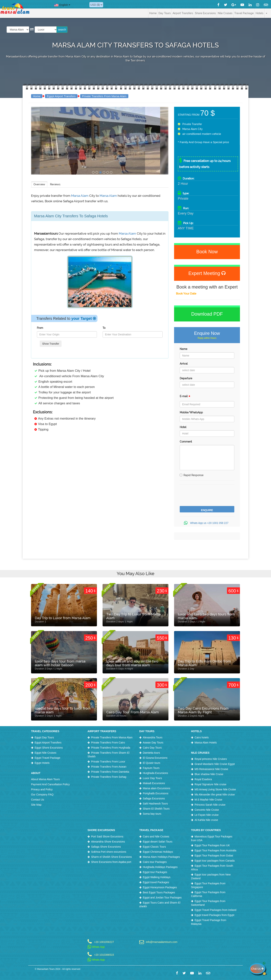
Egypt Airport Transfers (61, 96)
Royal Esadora (203, 779)
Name (183, 349)
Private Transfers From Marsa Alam (104, 96)
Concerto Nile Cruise (207, 810)
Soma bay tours (152, 814)
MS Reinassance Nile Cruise (211, 769)
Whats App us (207, 523)
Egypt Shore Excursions (49, 748)
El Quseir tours (152, 763)
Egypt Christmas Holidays (158, 852)
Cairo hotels (202, 737)
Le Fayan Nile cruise (207, 815)
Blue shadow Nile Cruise (209, 774)
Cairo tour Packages (155, 862)
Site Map (36, 805)
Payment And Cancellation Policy (50, 784)
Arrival (184, 364)
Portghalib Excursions (156, 793)
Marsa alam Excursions (157, 788)
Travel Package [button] (244, 13)
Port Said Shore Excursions (107, 837)
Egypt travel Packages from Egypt (214, 915)
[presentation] (208, 496)
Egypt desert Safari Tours (158, 842)
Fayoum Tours (151, 768)
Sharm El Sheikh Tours (156, 809)
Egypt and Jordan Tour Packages (162, 898)
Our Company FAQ (42, 795)
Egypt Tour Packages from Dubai (214, 856)
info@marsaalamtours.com (162, 942)
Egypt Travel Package (47, 758)
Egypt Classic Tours (154, 847)
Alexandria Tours (153, 737)
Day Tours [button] (165, 13)
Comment (186, 442)
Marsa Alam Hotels (206, 743)
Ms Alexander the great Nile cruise (215, 795)
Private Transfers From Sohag (109, 777)
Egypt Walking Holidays (157, 877)
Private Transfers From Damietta (110, 772)
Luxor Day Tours (152, 778)
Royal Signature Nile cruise (210, 784)
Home (153, 13)
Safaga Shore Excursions (106, 847)
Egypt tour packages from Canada (215, 861)
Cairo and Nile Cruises (156, 837)
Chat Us (258, 969)
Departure (186, 378)
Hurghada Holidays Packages (160, 867)
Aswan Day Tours (153, 743)
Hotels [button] (260, 13)
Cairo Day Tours (152, 748)
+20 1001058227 (104, 942)
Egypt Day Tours (44, 737)
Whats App (96, 947)
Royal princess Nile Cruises (211, 759)
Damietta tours (151, 753)
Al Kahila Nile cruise (206, 820)
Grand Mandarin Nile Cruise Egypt (215, 764)
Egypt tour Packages (155, 872)
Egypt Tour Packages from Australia (215, 850)
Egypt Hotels (42, 763)
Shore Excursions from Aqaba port (111, 862)
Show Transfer (51, 344)
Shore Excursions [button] (205, 13)
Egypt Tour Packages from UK (212, 845)
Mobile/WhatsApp (191, 412)
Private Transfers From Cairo (108, 743)
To (104, 328)
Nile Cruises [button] (225, 13)
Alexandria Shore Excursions (108, 842)
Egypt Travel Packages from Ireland (215, 910)
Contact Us (38, 800)
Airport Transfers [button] (183, 13)
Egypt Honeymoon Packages (160, 887)
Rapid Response (192, 475)
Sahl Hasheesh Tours (155, 804)
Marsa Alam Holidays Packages (161, 857)
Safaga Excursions (154, 798)
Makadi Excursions (154, 783)
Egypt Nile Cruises (45, 753)
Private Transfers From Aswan (109, 767)
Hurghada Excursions (155, 773)
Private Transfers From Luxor (108, 762)
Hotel (183, 427)
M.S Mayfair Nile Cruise (208, 800)
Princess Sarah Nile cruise (210, 805)
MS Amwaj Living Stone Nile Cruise (215, 789)
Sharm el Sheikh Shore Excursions (111, 857)
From (40, 328)
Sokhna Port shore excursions (109, 852)
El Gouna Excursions (155, 758)
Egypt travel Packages (156, 882)
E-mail (185, 397)
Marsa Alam (80, 196)
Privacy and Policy (42, 789)
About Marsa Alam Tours (45, 779)
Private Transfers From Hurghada (111, 748)
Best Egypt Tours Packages (159, 892)
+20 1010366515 (104, 955)
